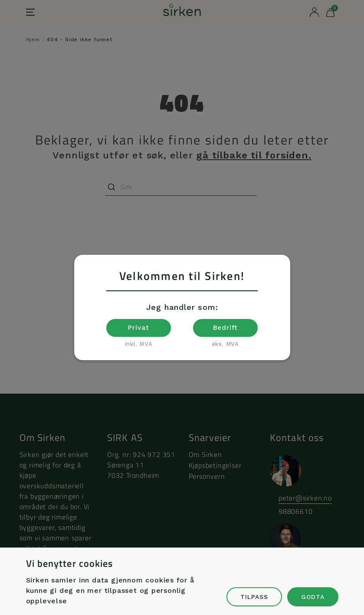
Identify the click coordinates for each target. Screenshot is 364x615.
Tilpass (254, 597)
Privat (139, 328)
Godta (313, 597)
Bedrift (225, 328)
